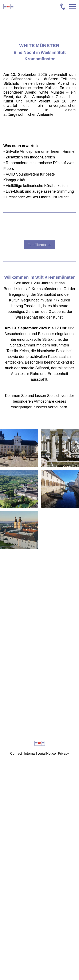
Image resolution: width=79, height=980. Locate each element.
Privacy (63, 753)
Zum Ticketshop (39, 245)
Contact (16, 753)
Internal (30, 753)
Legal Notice (47, 753)
